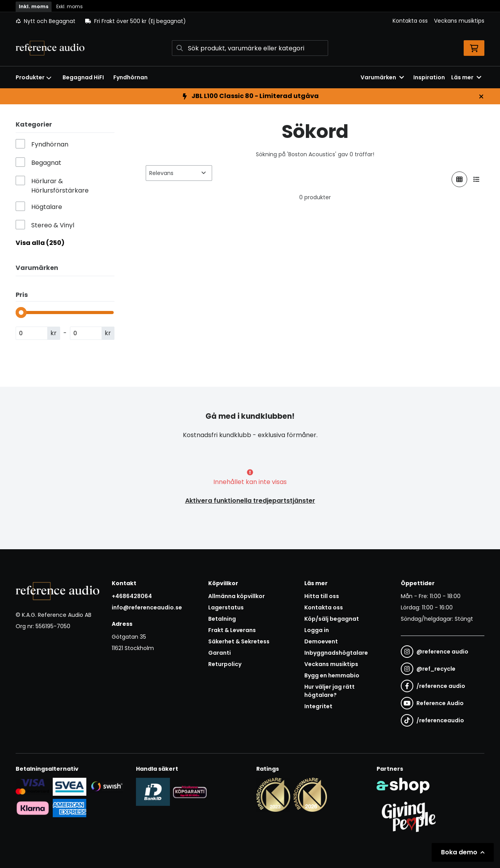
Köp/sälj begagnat (332, 619)
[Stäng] (481, 96)
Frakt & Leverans (232, 630)
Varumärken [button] (382, 77)
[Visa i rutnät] (459, 179)
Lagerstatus (226, 607)
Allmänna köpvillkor (237, 596)
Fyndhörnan (130, 77)
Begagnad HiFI (83, 77)
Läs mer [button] (466, 77)
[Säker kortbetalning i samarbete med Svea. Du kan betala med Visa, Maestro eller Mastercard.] (33, 786)
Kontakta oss (410, 21)
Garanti (220, 653)
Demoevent (321, 641)
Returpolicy (225, 664)
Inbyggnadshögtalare (336, 653)
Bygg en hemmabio (332, 675)
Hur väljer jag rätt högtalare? (329, 691)
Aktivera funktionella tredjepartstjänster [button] (250, 501)
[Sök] (250, 48)
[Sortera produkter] (179, 173)
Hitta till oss (322, 596)
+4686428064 (132, 596)
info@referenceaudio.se (147, 607)
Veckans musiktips (459, 21)
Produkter (34, 77)
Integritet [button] (318, 706)
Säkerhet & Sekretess (239, 641)
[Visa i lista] (477, 179)
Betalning (222, 619)
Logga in (317, 630)
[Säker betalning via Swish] (106, 786)
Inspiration (429, 77)
